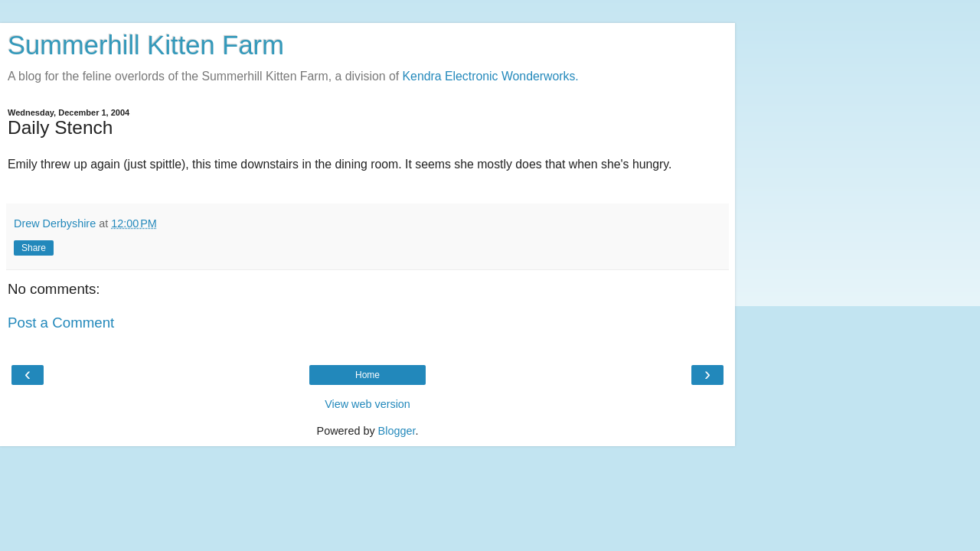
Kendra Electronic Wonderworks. (491, 76)
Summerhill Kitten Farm (146, 45)
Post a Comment (61, 323)
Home (367, 375)
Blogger (397, 431)
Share (34, 248)
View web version (367, 404)
